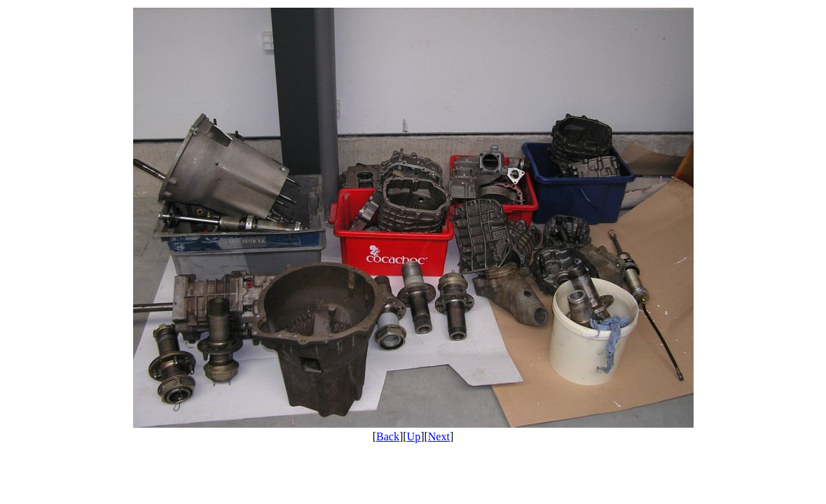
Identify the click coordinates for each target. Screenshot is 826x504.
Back (388, 436)
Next (439, 436)
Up (414, 436)
